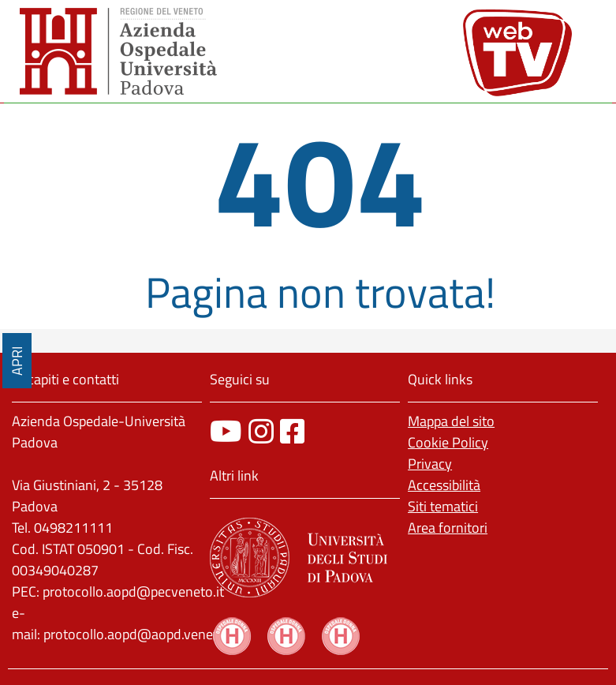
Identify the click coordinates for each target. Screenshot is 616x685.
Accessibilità (444, 485)
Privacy (430, 464)
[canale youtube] (226, 431)
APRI (17, 361)
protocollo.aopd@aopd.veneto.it (140, 634)
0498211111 (73, 528)
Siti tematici (443, 506)
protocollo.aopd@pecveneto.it (133, 591)
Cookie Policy (448, 442)
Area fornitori (448, 528)
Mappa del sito (451, 421)
